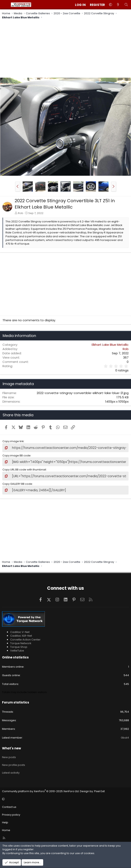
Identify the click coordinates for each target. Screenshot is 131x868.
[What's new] (118, 5)
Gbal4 (125, 735)
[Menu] (5, 5)
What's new (12, 746)
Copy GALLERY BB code (17, 482)
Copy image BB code (17, 455)
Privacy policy (11, 812)
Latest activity (11, 770)
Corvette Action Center (25, 637)
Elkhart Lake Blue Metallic (110, 345)
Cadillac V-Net (20, 630)
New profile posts (14, 763)
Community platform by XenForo (41, 789)
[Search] (126, 5)
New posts (9, 755)
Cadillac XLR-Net (21, 633)
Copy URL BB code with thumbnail (24, 468)
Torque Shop (19, 644)
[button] (111, 5)
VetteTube (17, 648)
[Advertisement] (65, 49)
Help (5, 820)
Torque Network (21, 641)
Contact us (9, 804)
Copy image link (13, 441)
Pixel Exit (99, 789)
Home (6, 828)
